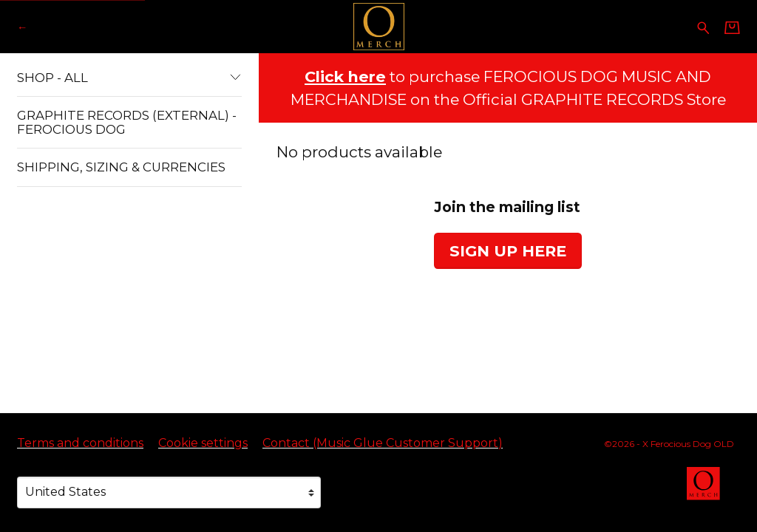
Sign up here (508, 251)
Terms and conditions (80, 443)
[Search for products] (703, 26)
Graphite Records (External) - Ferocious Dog (127, 122)
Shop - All (129, 78)
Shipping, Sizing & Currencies (121, 167)
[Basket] (732, 27)
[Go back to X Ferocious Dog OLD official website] (22, 27)
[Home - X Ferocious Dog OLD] (378, 26)
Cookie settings (203, 443)
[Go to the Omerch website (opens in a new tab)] (710, 491)
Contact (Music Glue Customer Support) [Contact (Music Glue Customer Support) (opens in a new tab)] (383, 443)
